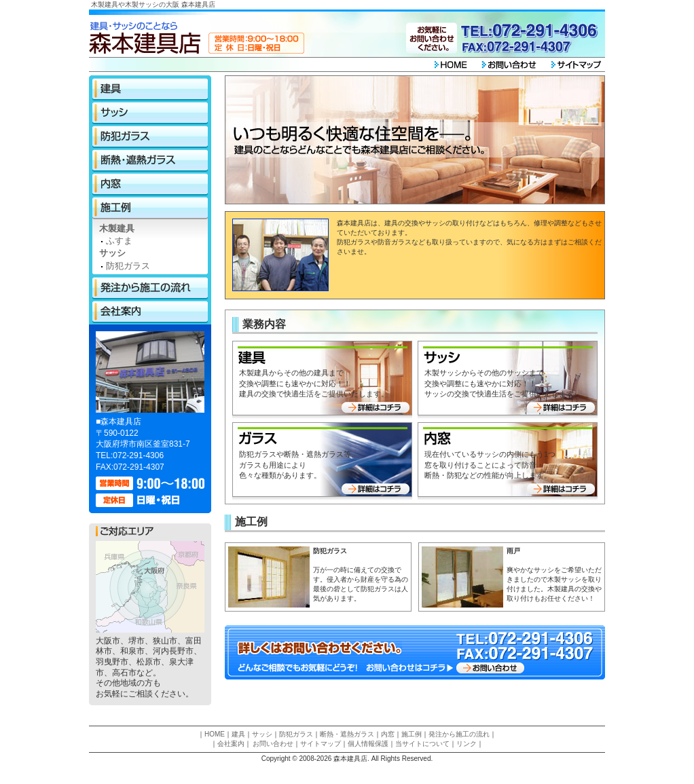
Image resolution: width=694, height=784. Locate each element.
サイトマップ (321, 744)
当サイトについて (422, 744)
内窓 (150, 184)
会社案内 (150, 312)
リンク (467, 744)
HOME (215, 734)
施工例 (150, 208)
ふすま (119, 241)
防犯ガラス (150, 137)
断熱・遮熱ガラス (150, 161)
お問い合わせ (490, 668)
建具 (150, 89)
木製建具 (117, 228)
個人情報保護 (368, 744)
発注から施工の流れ (150, 288)
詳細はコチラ (377, 407)
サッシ (150, 113)
